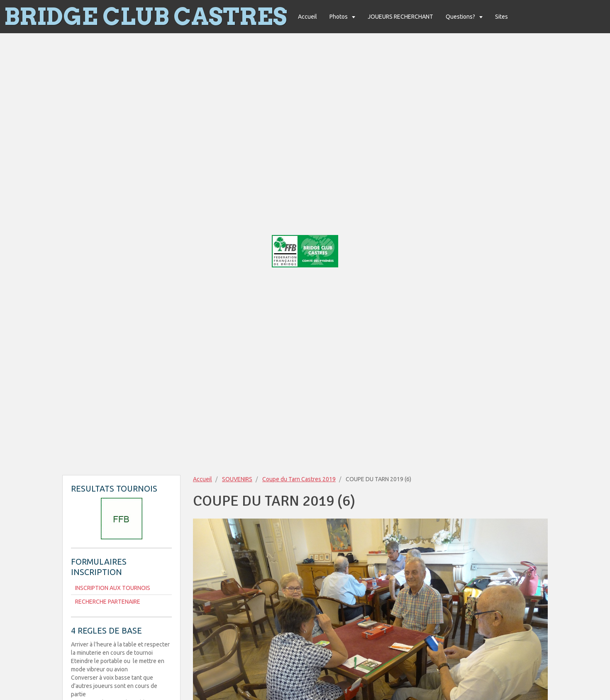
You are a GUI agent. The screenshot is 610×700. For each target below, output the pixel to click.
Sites (501, 17)
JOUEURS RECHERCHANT (400, 17)
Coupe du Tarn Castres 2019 (299, 479)
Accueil (307, 17)
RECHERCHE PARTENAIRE (108, 602)
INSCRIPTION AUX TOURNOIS (113, 588)
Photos (339, 17)
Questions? (461, 17)
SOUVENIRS (237, 479)
